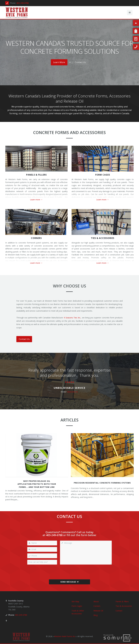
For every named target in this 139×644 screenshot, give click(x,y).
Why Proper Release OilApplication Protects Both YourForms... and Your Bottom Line (37, 484)
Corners (36, 238)
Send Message (69, 582)
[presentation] (69, 572)
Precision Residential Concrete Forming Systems (102, 483)
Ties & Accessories (103, 238)
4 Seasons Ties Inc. (72, 318)
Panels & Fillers (36, 175)
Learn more (36, 200)
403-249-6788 (22, 3)
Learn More (59, 62)
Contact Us (80, 62)
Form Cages (103, 175)
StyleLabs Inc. (73, 392)
